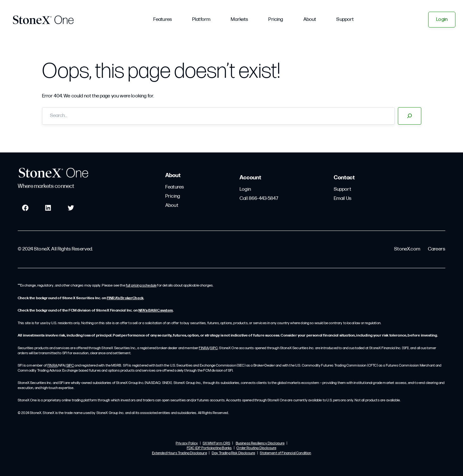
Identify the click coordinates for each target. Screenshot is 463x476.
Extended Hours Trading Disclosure (180, 453)
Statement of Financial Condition (285, 453)
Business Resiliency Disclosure (260, 443)
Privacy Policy (187, 443)
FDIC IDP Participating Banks (209, 448)
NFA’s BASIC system (156, 311)
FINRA (204, 348)
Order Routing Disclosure (256, 448)
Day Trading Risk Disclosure (233, 453)
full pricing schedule (141, 286)
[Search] (410, 116)
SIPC (214, 348)
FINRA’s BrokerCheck (125, 298)
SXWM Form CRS (216, 443)
